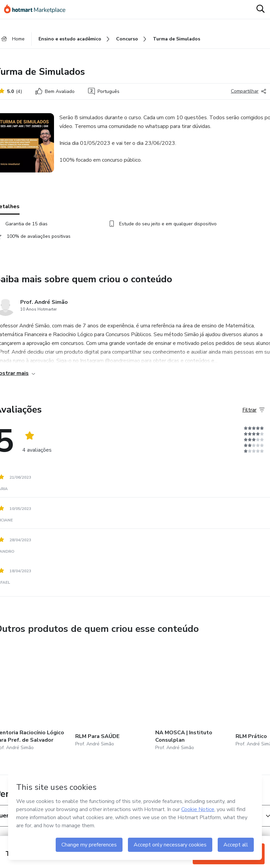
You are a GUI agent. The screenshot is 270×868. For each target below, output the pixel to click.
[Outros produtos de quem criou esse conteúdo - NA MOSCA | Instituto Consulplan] (192, 699)
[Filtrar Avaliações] (253, 410)
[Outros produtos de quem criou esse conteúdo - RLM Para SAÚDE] (112, 699)
